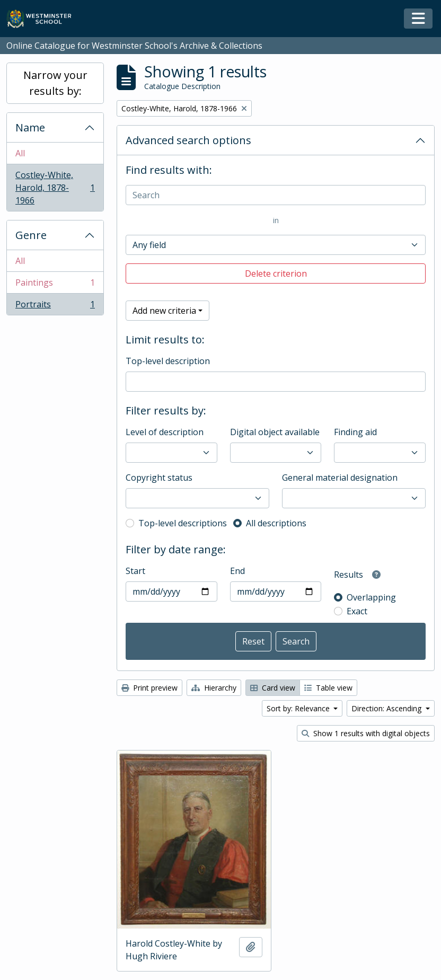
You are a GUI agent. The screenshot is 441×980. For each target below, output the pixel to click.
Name (30, 127)
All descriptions (276, 523)
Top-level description (168, 361)
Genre (31, 235)
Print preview (149, 688)
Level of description (165, 432)
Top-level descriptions (183, 523)
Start (135, 571)
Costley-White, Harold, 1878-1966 (55, 188)
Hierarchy (214, 688)
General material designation (340, 478)
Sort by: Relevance (299, 708)
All (20, 153)
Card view (273, 688)
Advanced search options (188, 140)
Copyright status (159, 478)
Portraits (55, 306)
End (237, 571)
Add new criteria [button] (164, 311)
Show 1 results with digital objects (366, 733)
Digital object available (275, 432)
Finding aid (355, 432)
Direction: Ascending (387, 708)
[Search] (276, 195)
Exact (357, 611)
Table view (328, 688)
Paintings (55, 285)
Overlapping (371, 597)
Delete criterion (276, 273)
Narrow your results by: (55, 83)
